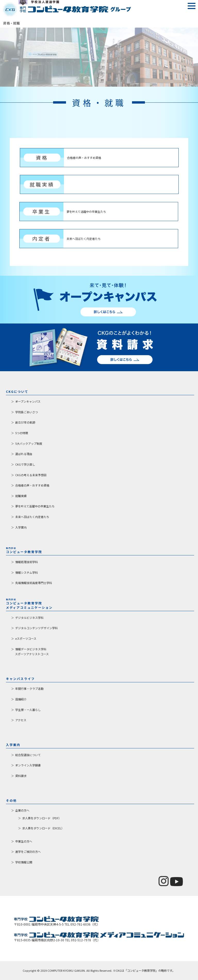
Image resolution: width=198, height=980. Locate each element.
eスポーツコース (26, 638)
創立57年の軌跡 (25, 422)
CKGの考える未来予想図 (31, 475)
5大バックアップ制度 (29, 443)
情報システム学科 (27, 572)
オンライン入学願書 (28, 765)
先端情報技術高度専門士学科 (34, 583)
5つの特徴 (22, 433)
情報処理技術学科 (27, 562)
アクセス (21, 720)
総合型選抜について (28, 755)
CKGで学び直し (25, 464)
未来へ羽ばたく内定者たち (32, 517)
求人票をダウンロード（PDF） (42, 818)
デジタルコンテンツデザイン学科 (36, 628)
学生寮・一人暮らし (28, 710)
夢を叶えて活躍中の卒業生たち (35, 506)
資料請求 (21, 776)
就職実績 (21, 496)
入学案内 (21, 527)
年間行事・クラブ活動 (29, 689)
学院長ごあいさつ (27, 412)
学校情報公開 (24, 862)
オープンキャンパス (28, 401)
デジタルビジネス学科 (29, 618)
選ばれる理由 (24, 454)
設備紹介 (21, 699)
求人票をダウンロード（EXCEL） (43, 828)
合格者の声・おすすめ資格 (32, 485)
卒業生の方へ (24, 841)
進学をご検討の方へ (28, 852)
